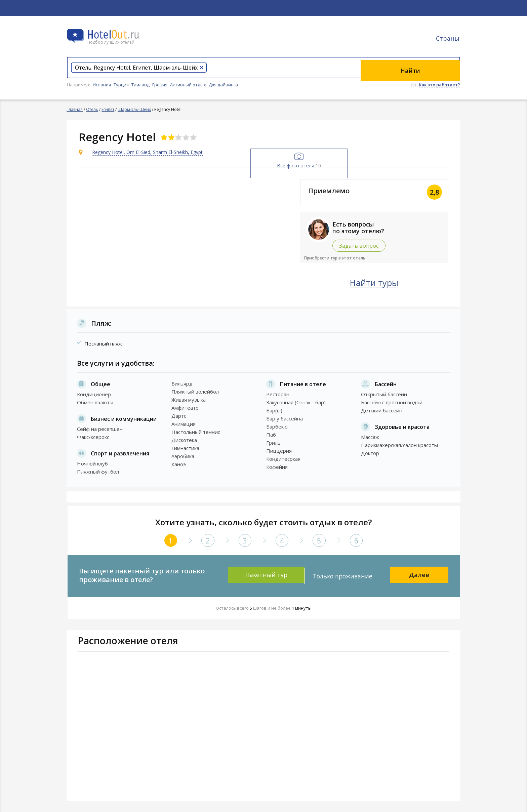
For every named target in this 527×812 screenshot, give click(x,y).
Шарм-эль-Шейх (135, 109)
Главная (75, 109)
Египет (108, 109)
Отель (92, 109)
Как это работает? (439, 85)
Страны (448, 42)
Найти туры (393, 282)
